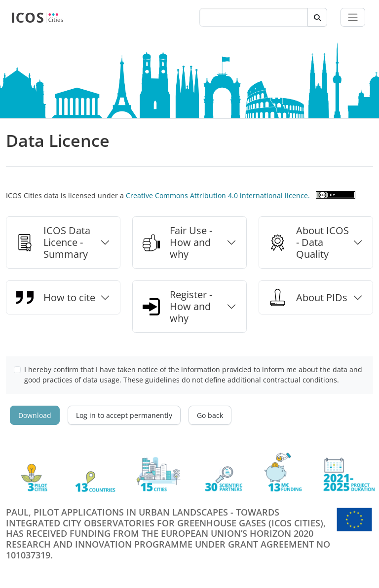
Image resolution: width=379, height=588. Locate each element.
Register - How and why (177, 306)
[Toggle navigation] (353, 17)
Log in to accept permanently (124, 415)
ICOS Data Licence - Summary (53, 242)
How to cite (56, 297)
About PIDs (308, 297)
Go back (210, 415)
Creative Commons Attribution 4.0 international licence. (218, 195)
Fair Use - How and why (177, 242)
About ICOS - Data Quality (309, 242)
